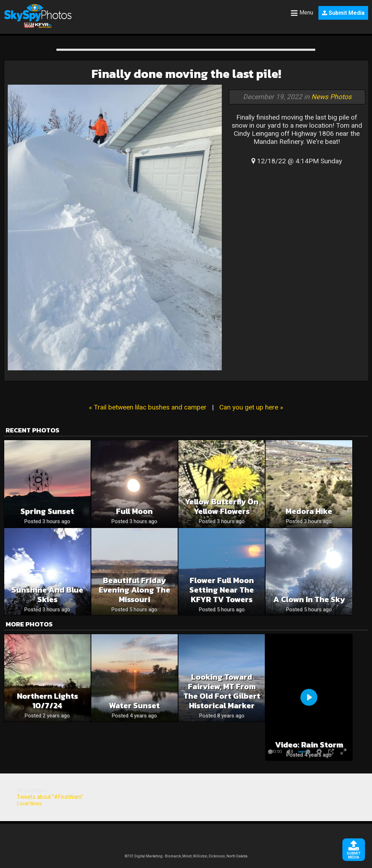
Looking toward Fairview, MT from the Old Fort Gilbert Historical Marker (222, 691)
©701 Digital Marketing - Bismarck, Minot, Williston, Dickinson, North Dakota (186, 856)
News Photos (331, 97)
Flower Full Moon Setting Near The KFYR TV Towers (222, 590)
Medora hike (309, 511)
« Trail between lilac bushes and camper (148, 407)
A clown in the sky (309, 599)
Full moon (134, 511)
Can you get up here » (251, 407)
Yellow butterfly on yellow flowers (222, 506)
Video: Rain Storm (309, 745)
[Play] (309, 697)
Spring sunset (47, 511)
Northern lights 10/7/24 (47, 701)
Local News (29, 803)
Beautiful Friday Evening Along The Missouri (135, 590)
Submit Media (343, 13)
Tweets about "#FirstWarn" (50, 797)
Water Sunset (134, 706)
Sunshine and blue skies (47, 595)
